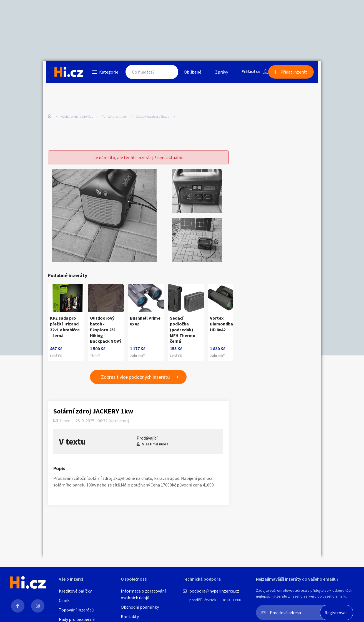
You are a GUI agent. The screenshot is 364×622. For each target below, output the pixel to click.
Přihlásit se (246, 73)
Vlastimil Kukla (155, 447)
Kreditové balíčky (75, 591)
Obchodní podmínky (140, 607)
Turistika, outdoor (114, 116)
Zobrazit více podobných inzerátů (135, 380)
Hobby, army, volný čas (77, 116)
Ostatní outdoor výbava (153, 116)
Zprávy (215, 73)
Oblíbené (186, 73)
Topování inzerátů (76, 610)
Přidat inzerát (297, 73)
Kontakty (130, 616)
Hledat (162, 73)
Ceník (64, 600)
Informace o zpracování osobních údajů (143, 594)
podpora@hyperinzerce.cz (214, 591)
